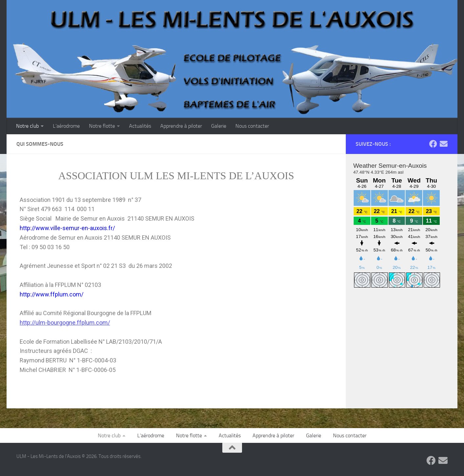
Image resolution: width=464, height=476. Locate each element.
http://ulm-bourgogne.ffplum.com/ (65, 323)
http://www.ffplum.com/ (52, 294)
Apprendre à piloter (181, 126)
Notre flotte (102, 126)
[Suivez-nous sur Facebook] (433, 144)
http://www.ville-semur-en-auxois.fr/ (67, 228)
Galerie (219, 126)
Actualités (140, 126)
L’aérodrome (66, 126)
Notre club (27, 126)
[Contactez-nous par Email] (444, 144)
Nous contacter (252, 126)
